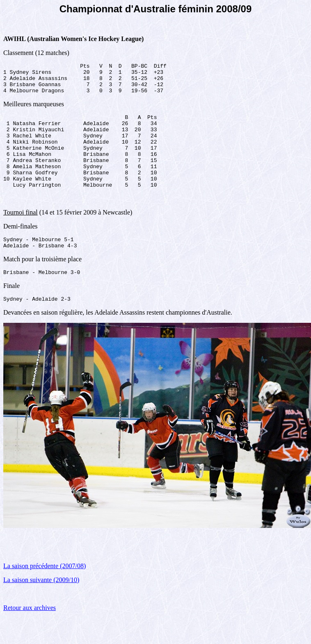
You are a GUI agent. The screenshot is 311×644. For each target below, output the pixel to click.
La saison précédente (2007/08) (45, 592)
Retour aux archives (30, 634)
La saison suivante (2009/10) (41, 606)
